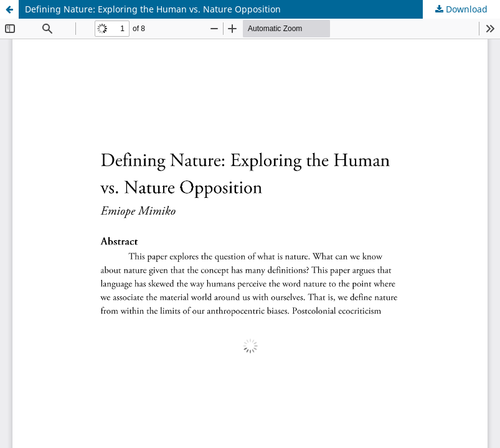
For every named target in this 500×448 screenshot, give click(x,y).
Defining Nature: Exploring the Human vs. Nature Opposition (153, 9)
